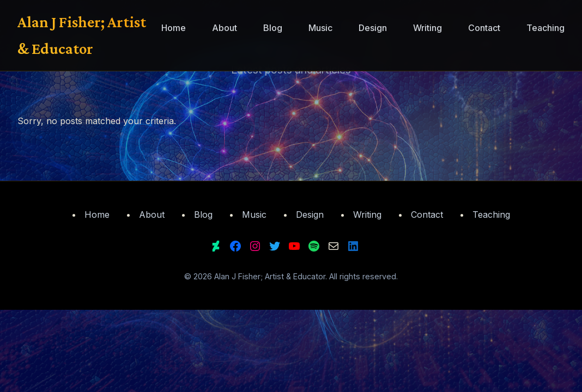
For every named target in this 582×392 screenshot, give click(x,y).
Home (174, 28)
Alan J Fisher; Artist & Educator (82, 35)
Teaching (545, 28)
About (225, 28)
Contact (484, 28)
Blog (273, 28)
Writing (428, 28)
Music (320, 28)
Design (373, 28)
